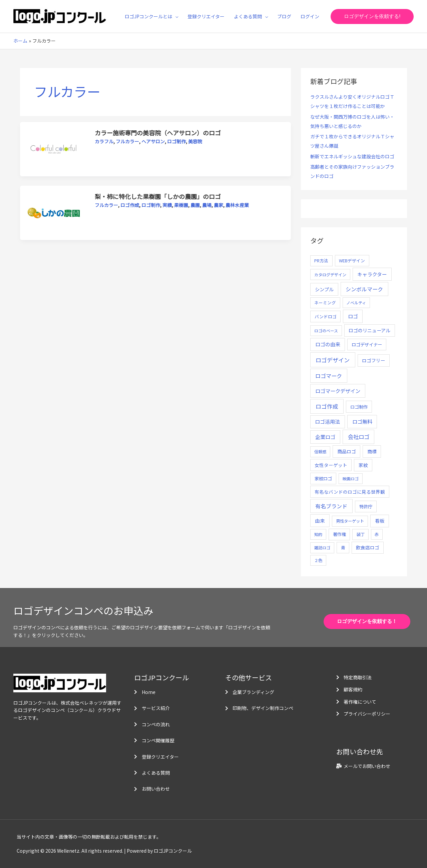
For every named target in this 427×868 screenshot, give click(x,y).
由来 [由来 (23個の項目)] (320, 520)
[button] (372, 16)
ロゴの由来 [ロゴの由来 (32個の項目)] (328, 344)
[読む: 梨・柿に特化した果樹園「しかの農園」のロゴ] (54, 212)
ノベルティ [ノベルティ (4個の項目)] (356, 302)
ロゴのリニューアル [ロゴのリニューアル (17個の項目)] (369, 330)
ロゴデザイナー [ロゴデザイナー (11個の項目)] (367, 344)
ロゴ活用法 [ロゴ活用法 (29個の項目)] (327, 421)
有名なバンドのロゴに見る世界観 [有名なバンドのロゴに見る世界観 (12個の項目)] (350, 492)
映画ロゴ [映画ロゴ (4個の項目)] (351, 478)
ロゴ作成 (130, 205)
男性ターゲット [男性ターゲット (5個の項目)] (350, 521)
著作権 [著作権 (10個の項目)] (339, 534)
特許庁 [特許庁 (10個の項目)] (366, 506)
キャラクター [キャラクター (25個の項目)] (372, 274)
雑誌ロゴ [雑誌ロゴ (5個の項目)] (322, 548)
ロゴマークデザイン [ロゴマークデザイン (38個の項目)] (338, 391)
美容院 (195, 141)
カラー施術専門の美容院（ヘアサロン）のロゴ (158, 133)
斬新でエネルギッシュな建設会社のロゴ (352, 156)
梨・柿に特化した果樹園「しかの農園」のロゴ (158, 196)
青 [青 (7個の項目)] (343, 547)
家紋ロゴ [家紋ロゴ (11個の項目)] (323, 478)
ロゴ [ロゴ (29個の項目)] (353, 316)
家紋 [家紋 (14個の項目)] (363, 465)
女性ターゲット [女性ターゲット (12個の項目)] (331, 465)
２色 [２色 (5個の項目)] (318, 560)
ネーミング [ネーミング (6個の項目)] (325, 302)
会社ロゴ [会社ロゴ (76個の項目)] (359, 437)
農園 (195, 205)
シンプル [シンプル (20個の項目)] (324, 289)
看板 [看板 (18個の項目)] (380, 521)
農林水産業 (237, 205)
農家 (219, 205)
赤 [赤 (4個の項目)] (377, 534)
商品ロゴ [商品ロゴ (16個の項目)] (347, 451)
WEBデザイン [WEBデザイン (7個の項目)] (352, 260)
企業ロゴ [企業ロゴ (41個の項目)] (325, 437)
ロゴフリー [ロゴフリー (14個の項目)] (374, 360)
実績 (167, 205)
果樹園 (181, 205)
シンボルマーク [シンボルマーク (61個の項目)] (364, 289)
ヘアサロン (153, 141)
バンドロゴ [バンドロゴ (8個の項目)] (326, 316)
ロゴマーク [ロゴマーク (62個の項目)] (329, 376)
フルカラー (127, 141)
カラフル (104, 141)
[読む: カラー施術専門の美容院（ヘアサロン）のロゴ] (54, 149)
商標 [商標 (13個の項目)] (372, 451)
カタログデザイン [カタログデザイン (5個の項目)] (330, 275)
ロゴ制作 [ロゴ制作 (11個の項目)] (359, 407)
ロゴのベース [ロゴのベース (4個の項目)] (326, 330)
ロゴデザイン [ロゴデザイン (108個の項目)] (333, 360)
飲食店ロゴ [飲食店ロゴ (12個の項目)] (368, 547)
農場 (207, 205)
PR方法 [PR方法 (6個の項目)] (321, 260)
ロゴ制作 (176, 141)
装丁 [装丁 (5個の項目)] (361, 534)
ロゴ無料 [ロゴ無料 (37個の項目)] (362, 421)
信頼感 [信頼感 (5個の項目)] (320, 452)
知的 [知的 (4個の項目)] (318, 534)
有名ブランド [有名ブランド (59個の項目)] (331, 506)
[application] (175, 16)
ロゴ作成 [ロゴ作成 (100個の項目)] (327, 406)
